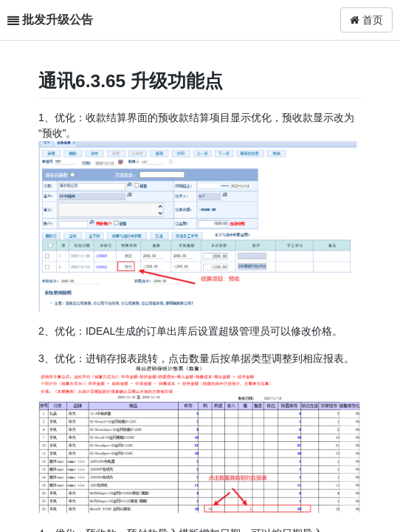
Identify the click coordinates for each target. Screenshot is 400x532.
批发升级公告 (58, 20)
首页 (366, 20)
